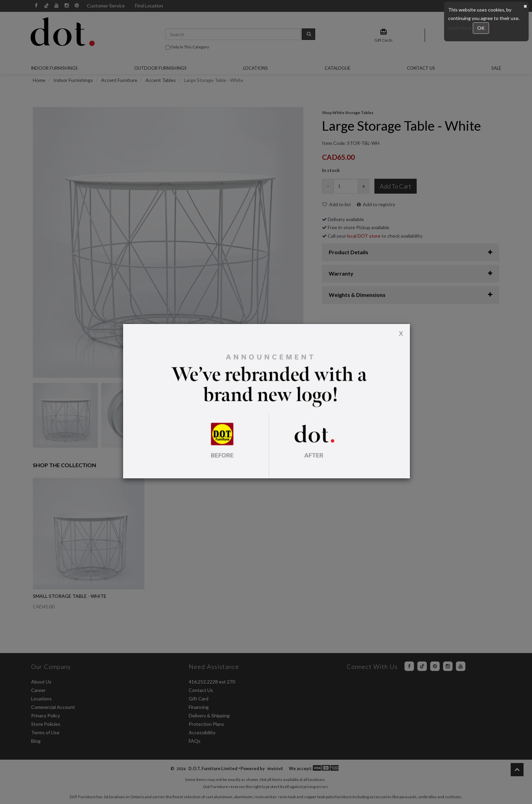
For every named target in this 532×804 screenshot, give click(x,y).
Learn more (460, 28)
